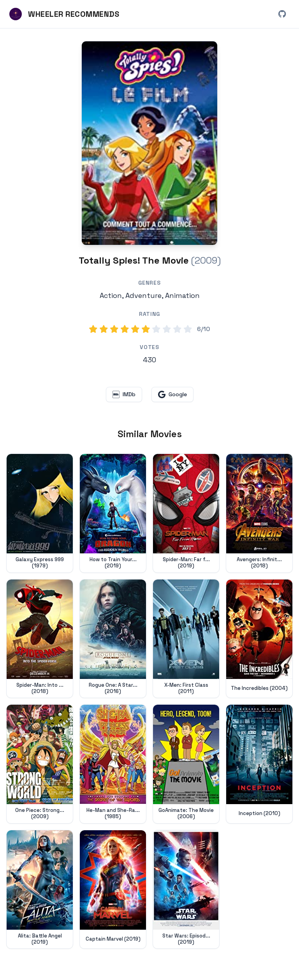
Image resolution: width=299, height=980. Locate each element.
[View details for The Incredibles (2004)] (259, 639)
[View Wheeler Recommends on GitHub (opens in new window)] (282, 14)
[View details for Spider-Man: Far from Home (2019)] (186, 513)
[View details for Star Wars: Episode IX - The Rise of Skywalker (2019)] (186, 890)
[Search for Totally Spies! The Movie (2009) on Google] (149, 143)
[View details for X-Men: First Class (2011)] (186, 639)
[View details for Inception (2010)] (259, 764)
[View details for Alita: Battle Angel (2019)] (40, 890)
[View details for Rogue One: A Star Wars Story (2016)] (113, 639)
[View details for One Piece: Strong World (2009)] (40, 764)
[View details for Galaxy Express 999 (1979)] (40, 513)
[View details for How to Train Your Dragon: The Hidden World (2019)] (113, 513)
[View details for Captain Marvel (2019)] (113, 890)
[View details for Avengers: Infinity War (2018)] (259, 513)
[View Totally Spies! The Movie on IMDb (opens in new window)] (124, 394)
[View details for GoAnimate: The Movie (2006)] (186, 764)
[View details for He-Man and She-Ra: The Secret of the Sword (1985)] (113, 764)
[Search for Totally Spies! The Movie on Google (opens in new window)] (172, 394)
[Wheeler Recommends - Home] (64, 14)
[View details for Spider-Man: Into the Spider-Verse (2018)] (40, 639)
